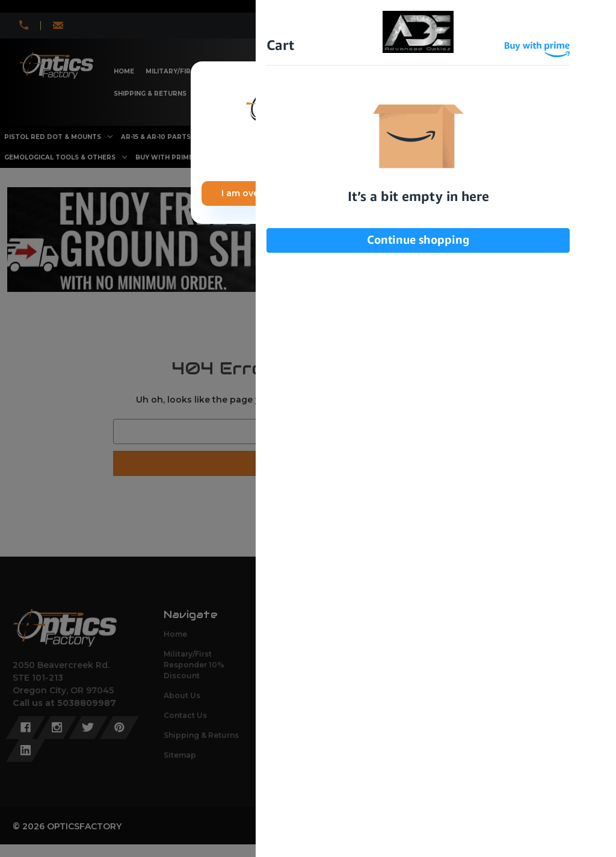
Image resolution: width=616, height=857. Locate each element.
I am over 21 (248, 193)
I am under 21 (365, 193)
